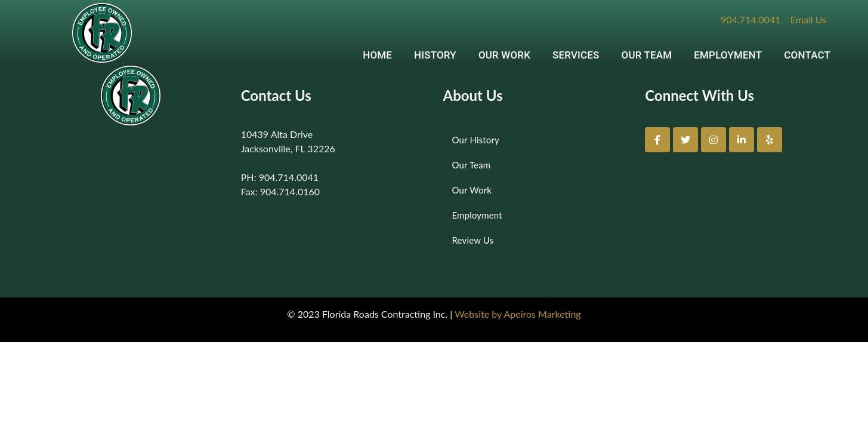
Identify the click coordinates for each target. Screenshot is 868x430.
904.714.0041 (750, 19)
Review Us (473, 240)
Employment (477, 215)
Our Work (472, 190)
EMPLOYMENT (728, 55)
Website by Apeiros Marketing (518, 314)
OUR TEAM (647, 55)
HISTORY (435, 55)
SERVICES (576, 55)
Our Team (472, 165)
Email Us (808, 19)
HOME (377, 55)
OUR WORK (504, 55)
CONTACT (807, 55)
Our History (476, 140)
